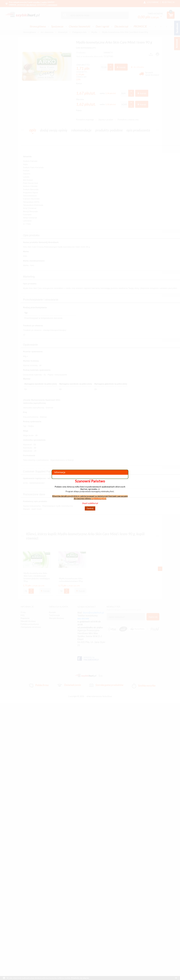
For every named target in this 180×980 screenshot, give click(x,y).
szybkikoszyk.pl (99, 498)
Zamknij (90, 508)
